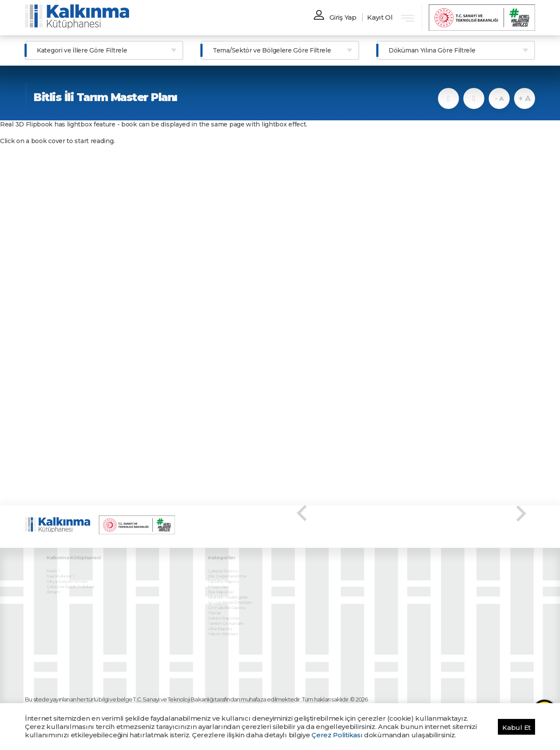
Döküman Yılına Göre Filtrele (432, 50)
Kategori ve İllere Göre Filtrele (82, 50)
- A (499, 98)
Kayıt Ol (380, 17)
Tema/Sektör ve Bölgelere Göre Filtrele (272, 50)
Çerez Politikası (337, 735)
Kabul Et (516, 727)
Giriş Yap (343, 17)
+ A (524, 98)
